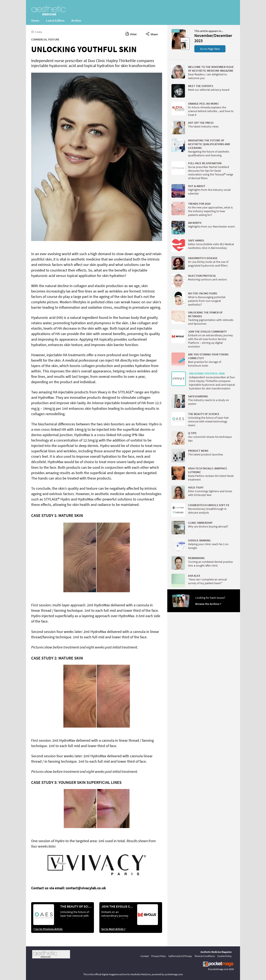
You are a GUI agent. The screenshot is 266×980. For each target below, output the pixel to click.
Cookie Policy (225, 956)
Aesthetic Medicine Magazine (216, 952)
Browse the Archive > (208, 604)
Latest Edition (55, 20)
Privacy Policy (159, 956)
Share (152, 34)
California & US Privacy (180, 956)
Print (131, 34)
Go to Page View (210, 49)
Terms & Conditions (205, 956)
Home (35, 20)
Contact (145, 956)
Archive (76, 20)
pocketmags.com (219, 969)
